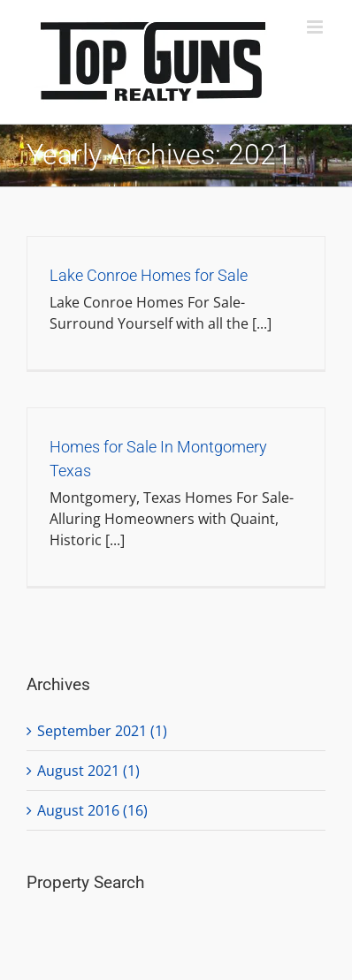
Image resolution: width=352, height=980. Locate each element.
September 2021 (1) (102, 731)
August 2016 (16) (92, 810)
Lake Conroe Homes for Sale (149, 275)
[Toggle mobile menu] (316, 27)
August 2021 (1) (88, 771)
